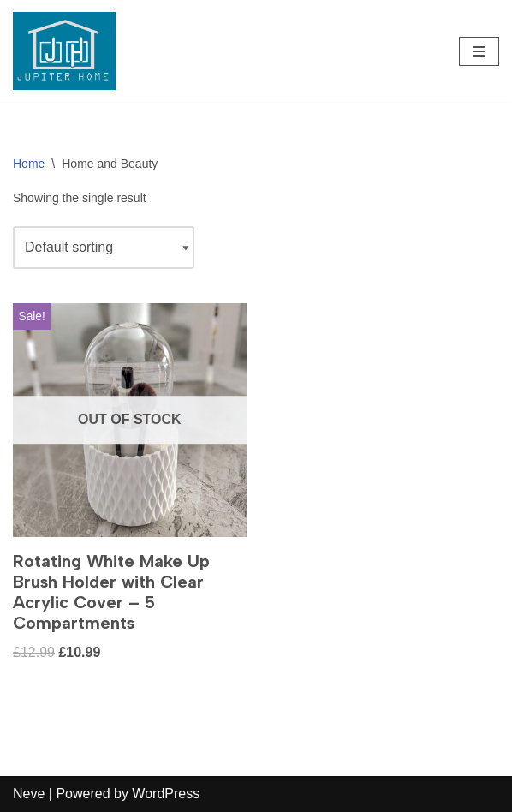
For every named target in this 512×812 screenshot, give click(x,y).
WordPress (166, 794)
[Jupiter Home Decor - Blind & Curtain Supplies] (64, 51)
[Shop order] (104, 248)
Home (29, 164)
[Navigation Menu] (479, 51)
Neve (29, 794)
